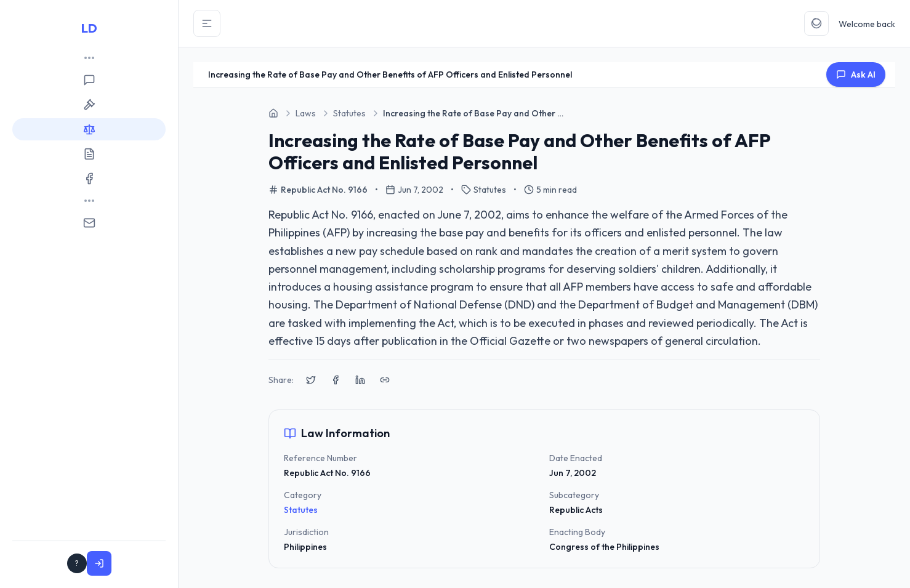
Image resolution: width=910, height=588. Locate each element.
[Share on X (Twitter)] (311, 380)
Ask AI (856, 75)
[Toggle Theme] (816, 23)
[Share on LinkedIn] (360, 380)
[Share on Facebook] (336, 380)
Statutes (301, 510)
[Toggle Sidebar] (207, 23)
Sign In (138, 563)
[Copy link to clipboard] (385, 380)
